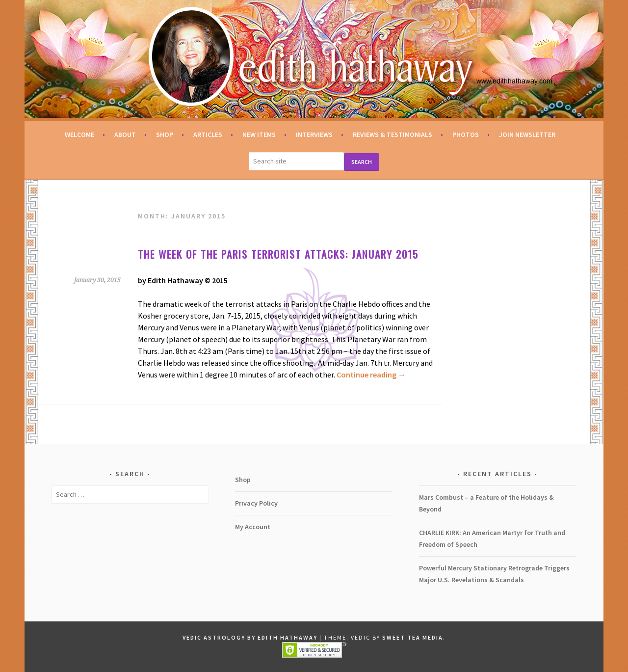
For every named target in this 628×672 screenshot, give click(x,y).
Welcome (79, 134)
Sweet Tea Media (413, 637)
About (125, 134)
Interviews (314, 134)
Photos (466, 134)
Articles (208, 134)
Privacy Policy (256, 503)
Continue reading (371, 375)
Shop (165, 134)
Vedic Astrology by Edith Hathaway (250, 637)
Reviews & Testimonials (392, 134)
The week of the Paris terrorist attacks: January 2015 (278, 254)
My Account (253, 527)
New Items (259, 134)
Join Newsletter (527, 134)
